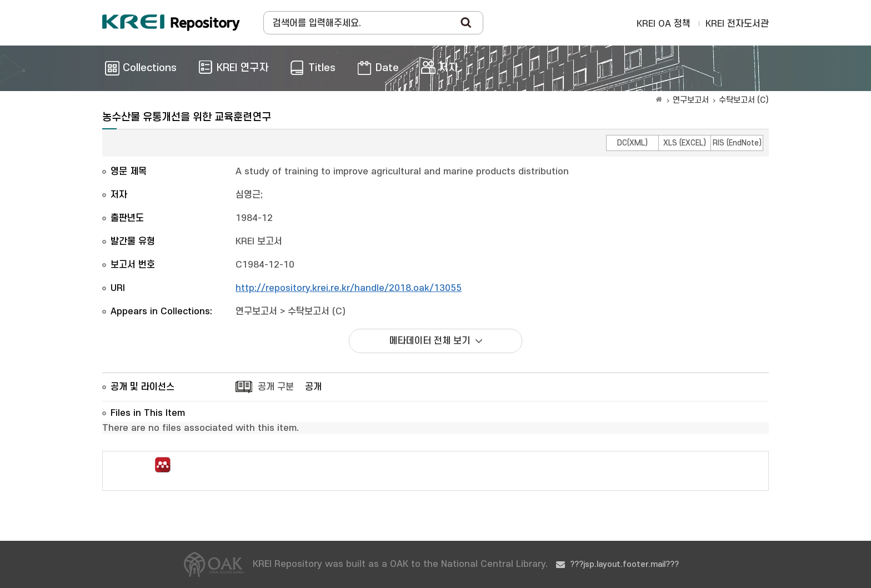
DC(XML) (632, 143)
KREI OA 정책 (664, 24)
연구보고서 (691, 100)
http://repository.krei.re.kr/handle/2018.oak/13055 (349, 288)
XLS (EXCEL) (685, 143)
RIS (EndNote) (737, 143)
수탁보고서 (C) (744, 100)
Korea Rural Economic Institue (171, 23)
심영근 (248, 195)
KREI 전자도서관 (737, 24)
